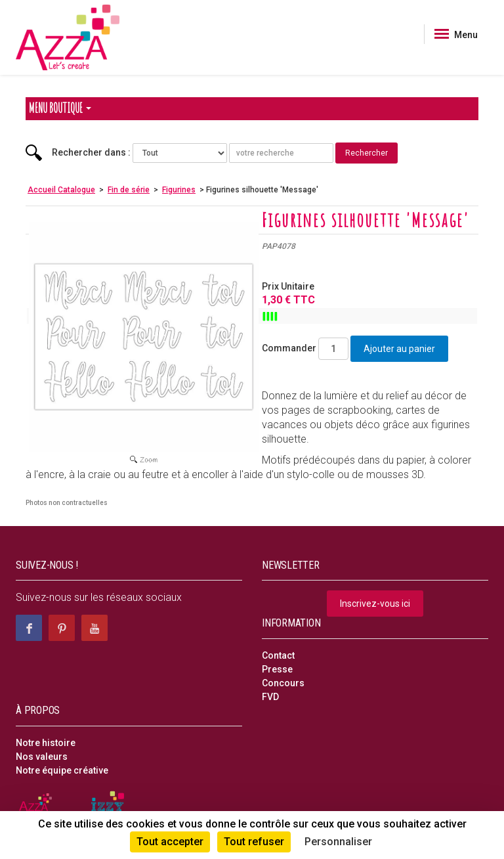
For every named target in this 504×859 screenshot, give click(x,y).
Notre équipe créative (62, 770)
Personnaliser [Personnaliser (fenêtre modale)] (338, 842)
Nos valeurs (42, 757)
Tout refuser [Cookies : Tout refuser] (254, 842)
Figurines (179, 190)
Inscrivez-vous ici (375, 604)
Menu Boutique (60, 108)
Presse (277, 669)
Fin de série (129, 190)
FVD (270, 697)
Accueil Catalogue (61, 190)
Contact (278, 655)
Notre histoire (46, 743)
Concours (283, 683)
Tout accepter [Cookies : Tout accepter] (170, 842)
